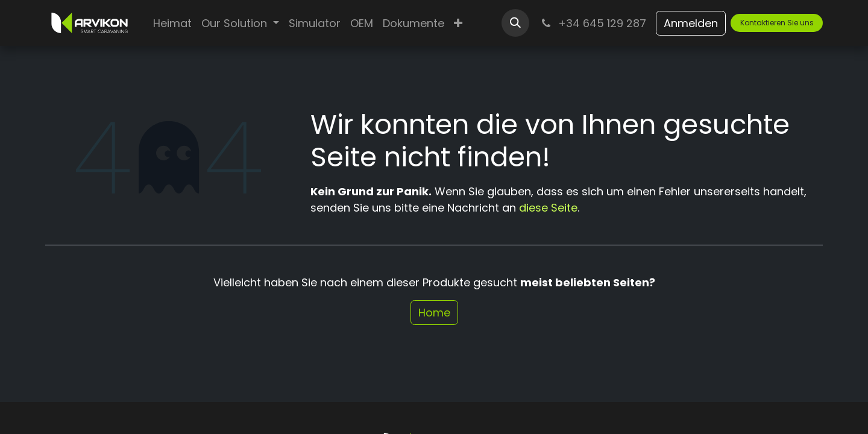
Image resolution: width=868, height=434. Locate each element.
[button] (515, 23)
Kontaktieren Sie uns (777, 23)
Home (434, 313)
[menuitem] (172, 23)
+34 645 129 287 (593, 23)
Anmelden (691, 23)
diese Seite (548, 208)
